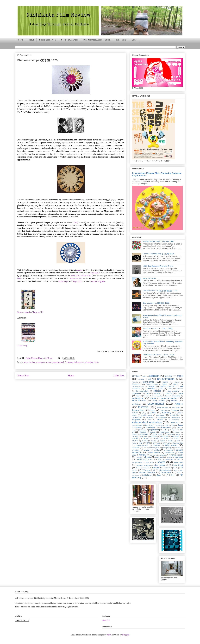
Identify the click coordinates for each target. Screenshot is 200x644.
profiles (157, 450)
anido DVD (81, 276)
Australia (135, 382)
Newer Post (23, 375)
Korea (178, 428)
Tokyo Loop (22, 346)
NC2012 (176, 436)
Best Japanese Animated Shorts (97, 40)
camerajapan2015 (138, 387)
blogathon (136, 384)
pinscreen (177, 448)
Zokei (159, 475)
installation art (137, 425)
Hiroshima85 (176, 417)
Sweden (138, 468)
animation (168, 376)
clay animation (174, 391)
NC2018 (135, 441)
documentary (138, 398)
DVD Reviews (139, 401)
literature (175, 430)
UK (154, 470)
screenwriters (169, 459)
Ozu (145, 448)
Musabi (135, 434)
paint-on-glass (154, 448)
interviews (149, 425)
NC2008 (135, 436)
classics (157, 391)
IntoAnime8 (159, 425)
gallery (144, 413)
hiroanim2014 (175, 415)
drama (153, 398)
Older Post (119, 375)
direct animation (157, 396)
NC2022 (171, 441)
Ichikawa (160, 420)
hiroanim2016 (137, 417)
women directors (147, 472)
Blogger (125, 635)
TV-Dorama (146, 470)
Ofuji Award (171, 445)
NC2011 (164, 436)
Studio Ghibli (177, 465)
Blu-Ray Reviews (152, 384)
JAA (173, 425)
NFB (140, 443)
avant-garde (41, 362)
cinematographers (142, 391)
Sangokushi (121, 40)
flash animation (163, 408)
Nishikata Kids (178, 443)
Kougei (134, 430)
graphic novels (147, 415)
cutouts (168, 393)
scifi (159, 459)
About (31, 40)
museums (144, 434)
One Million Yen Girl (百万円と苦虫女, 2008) (160, 291)
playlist (146, 450)
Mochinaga (165, 432)
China (170, 389)
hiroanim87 (150, 417)
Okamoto (136, 448)
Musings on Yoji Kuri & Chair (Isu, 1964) (158, 241)
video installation (165, 470)
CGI (161, 389)
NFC (148, 443)
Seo (179, 459)
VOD (176, 470)
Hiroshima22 (162, 417)
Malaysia (143, 432)
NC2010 (154, 436)
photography (167, 448)
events (174, 401)
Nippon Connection (47, 40)
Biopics (177, 382)
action (145, 376)
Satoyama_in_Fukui (144, 459)
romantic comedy (176, 455)
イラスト (171, 475)
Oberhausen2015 (142, 445)
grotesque (160, 415)
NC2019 (145, 441)
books (165, 384)
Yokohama (135, 475)
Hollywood (136, 419)
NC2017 (177, 439)
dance (138, 396)
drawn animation (169, 398)
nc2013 (135, 438)
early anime (159, 401)
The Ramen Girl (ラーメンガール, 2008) (159, 355)
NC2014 (146, 439)
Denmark (146, 396)
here (76, 222)
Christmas (179, 389)
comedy (157, 394)
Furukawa (69, 362)
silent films (178, 462)
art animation (29, 362)
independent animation (83, 362)
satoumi (169, 457)
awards (49, 362)
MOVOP (177, 432)
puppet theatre (154, 453)
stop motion (160, 465)
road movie (153, 455)
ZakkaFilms (147, 475)
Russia (148, 457)
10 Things (136, 376)
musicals (170, 434)
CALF (176, 384)
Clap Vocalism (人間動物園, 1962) (156, 303)
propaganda (168, 450)
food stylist (176, 408)
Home (21, 40)
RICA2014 (143, 455)
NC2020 (154, 441)
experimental (59, 362)
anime (180, 376)
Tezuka (176, 468)
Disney (167, 396)
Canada (151, 386)
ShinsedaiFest (137, 463)
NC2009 (144, 436)
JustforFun (151, 427)
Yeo (179, 473)
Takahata (146, 468)
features (179, 404)
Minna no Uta (76, 278)
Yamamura (166, 472)
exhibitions (136, 404)
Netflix (134, 443)
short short (150, 463)
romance (163, 455)
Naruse (178, 434)
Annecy (79, 270)
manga (153, 432)
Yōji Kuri (94, 273)
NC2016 (167, 439)
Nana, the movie (149, 278)
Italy (167, 425)
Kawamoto (166, 427)
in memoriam (174, 420)
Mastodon (106, 620)
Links (134, 40)
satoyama (179, 457)
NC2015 (157, 439)
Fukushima (164, 410)
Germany (167, 413)
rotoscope (139, 457)
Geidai (153, 413)
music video (157, 434)
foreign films (138, 410)
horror (149, 420)
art (149, 379)
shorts (96, 362)
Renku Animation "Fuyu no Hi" (30, 312)
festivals (143, 407)
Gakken (135, 413)
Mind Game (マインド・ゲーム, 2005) (158, 328)
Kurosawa (143, 430)
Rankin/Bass (170, 453)
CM (147, 394)
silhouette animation (143, 465)
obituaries (157, 445)
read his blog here (98, 281)
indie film (175, 423)
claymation (136, 394)
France (152, 410)
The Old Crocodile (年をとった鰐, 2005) (159, 254)
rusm (109, 635)
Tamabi (155, 468)
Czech (180, 394)
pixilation (136, 450)
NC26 (178, 441)
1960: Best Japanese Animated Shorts (158, 266)
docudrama (176, 396)
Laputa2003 (154, 430)
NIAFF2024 (166, 443)
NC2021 (162, 441)
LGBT (165, 430)
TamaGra (167, 468)
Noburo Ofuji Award (69, 40)
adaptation (154, 376)
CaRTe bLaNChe (167, 386)
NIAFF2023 (156, 443)
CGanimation (150, 389)
